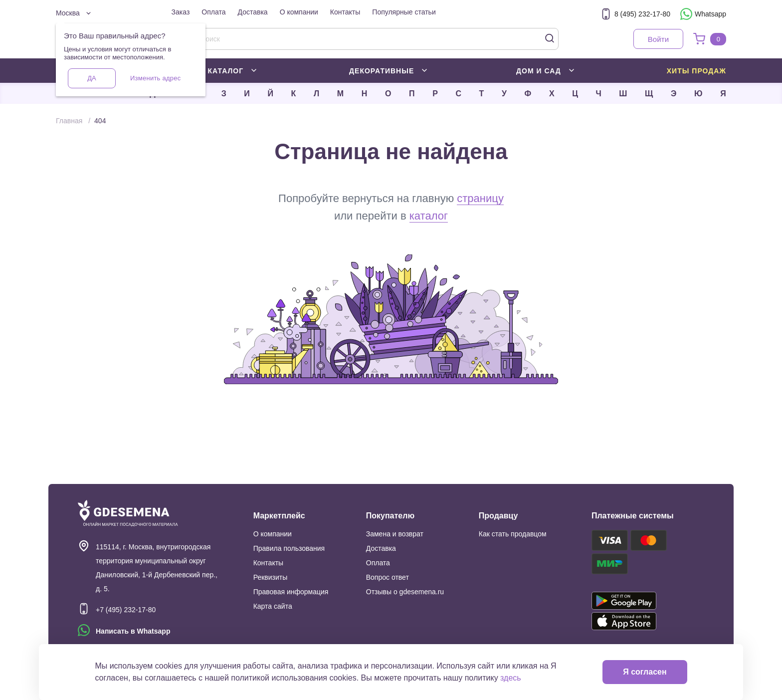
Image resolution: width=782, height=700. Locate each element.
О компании (299, 12)
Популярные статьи (404, 12)
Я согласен (645, 672)
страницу (480, 198)
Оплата (213, 12)
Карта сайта (273, 606)
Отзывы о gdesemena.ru (405, 592)
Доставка (253, 12)
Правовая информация (291, 592)
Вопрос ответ (388, 577)
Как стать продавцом (513, 534)
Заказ (181, 12)
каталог (429, 216)
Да (92, 78)
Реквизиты (271, 577)
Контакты (345, 12)
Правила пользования (289, 548)
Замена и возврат (395, 534)
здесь (511, 678)
